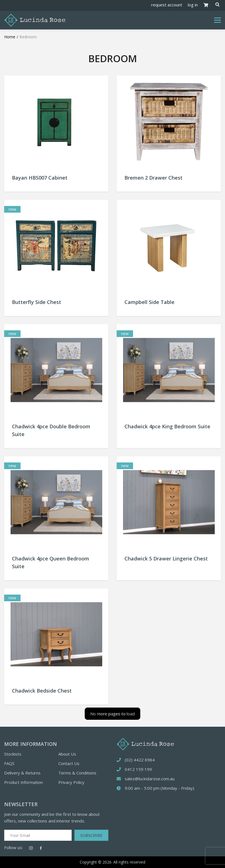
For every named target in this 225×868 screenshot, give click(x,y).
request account (167, 5)
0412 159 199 (138, 769)
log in (193, 5)
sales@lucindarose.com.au (150, 779)
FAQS (9, 763)
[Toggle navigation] (217, 20)
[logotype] (145, 743)
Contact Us (69, 763)
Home (10, 37)
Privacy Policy (71, 782)
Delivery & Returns (22, 773)
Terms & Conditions (77, 773)
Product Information (23, 782)
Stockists (13, 754)
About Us (67, 754)
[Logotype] (35, 20)
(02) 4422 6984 (140, 760)
